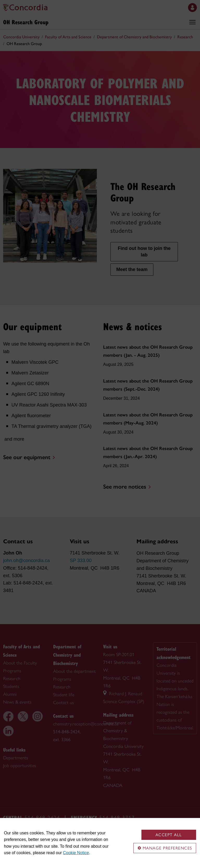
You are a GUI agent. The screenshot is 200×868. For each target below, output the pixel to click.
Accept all (169, 835)
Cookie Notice (76, 853)
